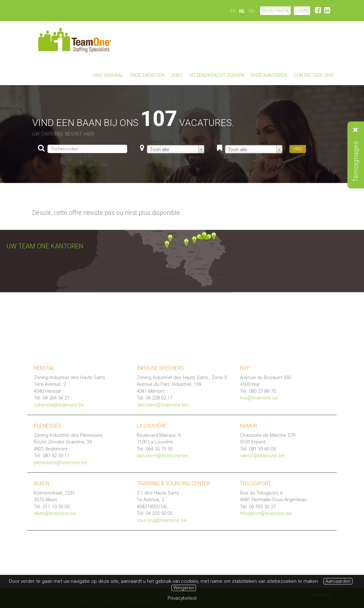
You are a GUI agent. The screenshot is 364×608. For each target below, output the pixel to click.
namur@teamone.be (262, 456)
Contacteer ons (313, 75)
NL (242, 11)
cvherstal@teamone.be (59, 405)
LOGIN (302, 11)
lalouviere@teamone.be (162, 456)
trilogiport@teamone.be (266, 513)
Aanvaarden (338, 581)
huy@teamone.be (259, 398)
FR (233, 11)
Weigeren (184, 588)
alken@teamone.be (55, 513)
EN (251, 11)
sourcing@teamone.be (162, 520)
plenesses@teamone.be (61, 463)
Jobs (177, 75)
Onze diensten (147, 75)
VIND (298, 149)
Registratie (275, 11)
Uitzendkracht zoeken (217, 75)
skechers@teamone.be (162, 405)
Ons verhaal (108, 75)
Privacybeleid (182, 598)
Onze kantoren (269, 75)
